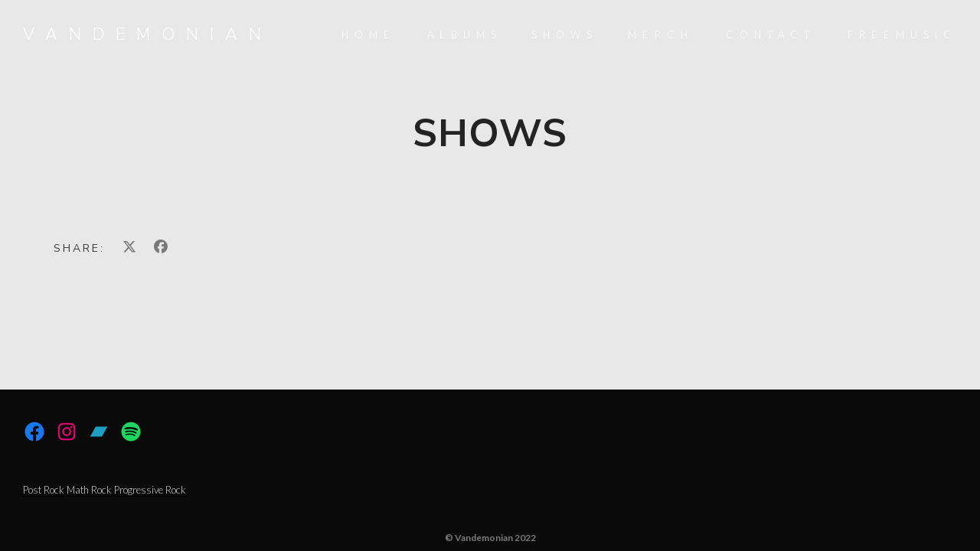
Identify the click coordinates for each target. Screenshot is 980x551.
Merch (661, 34)
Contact (771, 34)
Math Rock (89, 490)
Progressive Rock (150, 490)
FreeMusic (902, 34)
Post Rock (44, 490)
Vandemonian (148, 34)
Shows (565, 34)
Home (369, 34)
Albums (465, 34)
